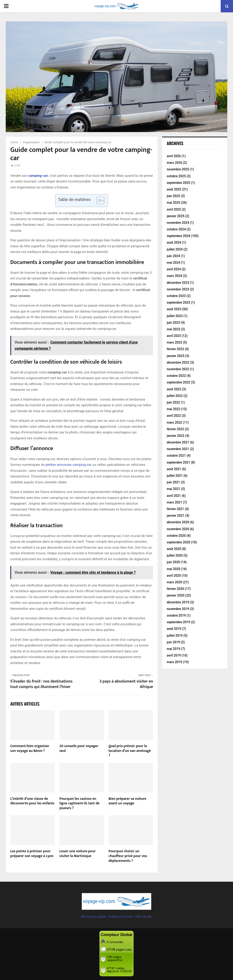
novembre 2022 (178, 369)
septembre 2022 (178, 382)
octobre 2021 (176, 456)
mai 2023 (173, 329)
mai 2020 (173, 569)
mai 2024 (173, 263)
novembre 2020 (178, 529)
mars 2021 (174, 502)
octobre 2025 (176, 176)
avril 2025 (174, 209)
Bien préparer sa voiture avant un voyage (127, 801)
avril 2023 (174, 336)
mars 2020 (174, 582)
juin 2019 (173, 642)
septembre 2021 (178, 462)
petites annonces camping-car (68, 465)
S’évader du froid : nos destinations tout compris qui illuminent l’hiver (41, 684)
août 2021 (174, 469)
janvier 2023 (176, 356)
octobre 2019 (176, 615)
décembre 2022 (178, 362)
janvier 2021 (176, 516)
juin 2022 (173, 402)
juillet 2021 (175, 476)
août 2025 (174, 189)
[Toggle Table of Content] (98, 201)
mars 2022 (174, 422)
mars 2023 (174, 342)
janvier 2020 (176, 595)
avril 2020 (174, 576)
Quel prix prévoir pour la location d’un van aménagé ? (130, 751)
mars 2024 (174, 276)
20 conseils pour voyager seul (79, 748)
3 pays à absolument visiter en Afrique (126, 684)
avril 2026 (174, 156)
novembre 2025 (178, 169)
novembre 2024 (178, 223)
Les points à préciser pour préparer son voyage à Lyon (32, 854)
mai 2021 (173, 489)
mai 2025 (173, 203)
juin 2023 (173, 323)
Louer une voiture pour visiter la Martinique (78, 854)
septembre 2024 (178, 236)
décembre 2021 (178, 442)
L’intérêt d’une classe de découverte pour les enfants (32, 801)
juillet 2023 (175, 316)
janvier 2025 (176, 216)
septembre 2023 (178, 302)
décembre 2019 (178, 602)
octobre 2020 (176, 536)
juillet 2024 (175, 249)
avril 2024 (174, 269)
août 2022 (174, 389)
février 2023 (175, 349)
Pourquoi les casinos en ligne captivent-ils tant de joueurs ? (79, 804)
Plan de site (144, 917)
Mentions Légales (94, 917)
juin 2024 (173, 256)
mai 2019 (173, 649)
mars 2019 (174, 662)
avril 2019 (174, 655)
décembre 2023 (178, 283)
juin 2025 (173, 196)
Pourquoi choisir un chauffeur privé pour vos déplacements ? (128, 856)
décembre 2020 (178, 522)
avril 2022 (174, 416)
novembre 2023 (178, 289)
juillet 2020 (175, 555)
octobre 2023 (176, 296)
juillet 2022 (175, 396)
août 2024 (174, 242)
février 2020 (175, 589)
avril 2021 (174, 496)
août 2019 (174, 629)
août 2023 (174, 309)
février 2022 (175, 429)
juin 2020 (173, 562)
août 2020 (174, 549)
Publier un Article (121, 917)
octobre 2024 (176, 229)
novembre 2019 (178, 609)
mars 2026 (174, 163)
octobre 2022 (176, 376)
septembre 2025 (178, 183)
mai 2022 (173, 409)
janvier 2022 (176, 436)
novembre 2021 (178, 449)
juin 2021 (173, 482)
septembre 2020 (178, 542)
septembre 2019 (178, 622)
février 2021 (175, 509)
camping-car (38, 176)
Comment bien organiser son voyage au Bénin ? (30, 748)
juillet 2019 (175, 636)
